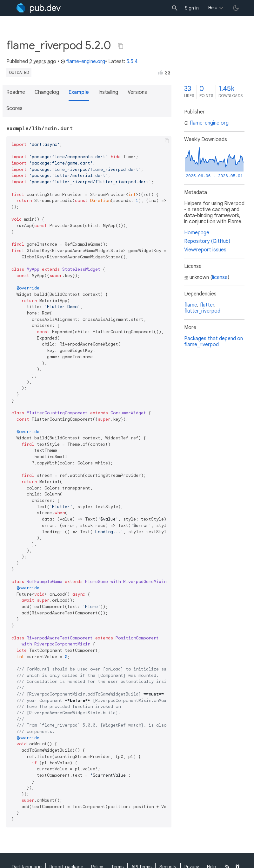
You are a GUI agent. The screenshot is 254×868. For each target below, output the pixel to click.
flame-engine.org (83, 62)
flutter (207, 305)
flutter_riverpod (202, 311)
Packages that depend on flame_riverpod (214, 342)
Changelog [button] (47, 92)
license (220, 277)
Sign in (192, 8)
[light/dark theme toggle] (236, 8)
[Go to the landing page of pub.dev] (38, 8)
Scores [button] (14, 108)
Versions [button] (137, 92)
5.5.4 (132, 62)
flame (191, 305)
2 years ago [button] (43, 62)
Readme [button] (16, 92)
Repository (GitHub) (207, 241)
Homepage (197, 233)
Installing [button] (108, 92)
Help (213, 8)
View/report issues (205, 250)
